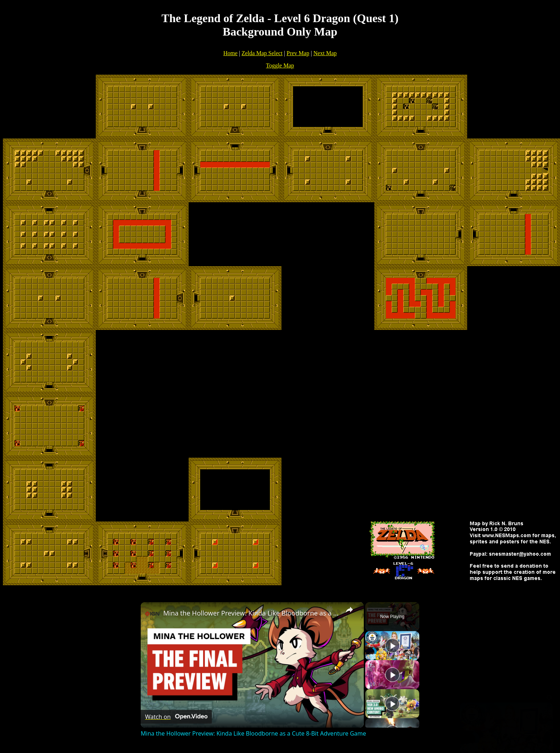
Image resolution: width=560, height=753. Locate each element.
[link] (152, 614)
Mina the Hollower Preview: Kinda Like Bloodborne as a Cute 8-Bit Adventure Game (251, 613)
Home (230, 53)
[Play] (392, 675)
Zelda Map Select (262, 53)
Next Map (325, 53)
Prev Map (298, 53)
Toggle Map (280, 65)
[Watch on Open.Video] (176, 717)
